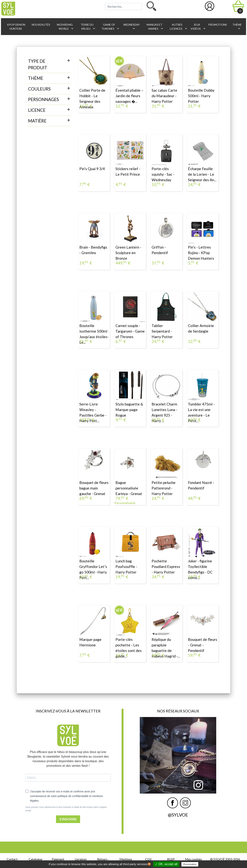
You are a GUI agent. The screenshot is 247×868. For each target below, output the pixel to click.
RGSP (171, 859)
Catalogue (35, 859)
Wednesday (131, 27)
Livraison (81, 859)
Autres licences (178, 27)
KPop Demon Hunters (16, 27)
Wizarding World (65, 27)
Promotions (217, 25)
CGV (148, 859)
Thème (237, 27)
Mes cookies (193, 859)
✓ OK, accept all (166, 864)
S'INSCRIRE (68, 819)
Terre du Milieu (88, 27)
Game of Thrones (110, 27)
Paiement (58, 859)
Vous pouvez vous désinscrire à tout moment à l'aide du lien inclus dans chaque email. (66, 809)
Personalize (190, 864)
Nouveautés (41, 25)
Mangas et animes (155, 27)
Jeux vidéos (197, 27)
